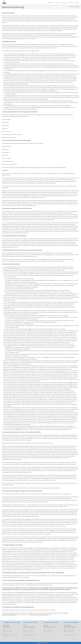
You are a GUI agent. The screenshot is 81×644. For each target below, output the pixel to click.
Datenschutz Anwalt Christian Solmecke (39, 615)
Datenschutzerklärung (75, 7)
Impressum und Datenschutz (70, 635)
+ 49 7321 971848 (9, 632)
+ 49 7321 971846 (9, 630)
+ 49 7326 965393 (70, 630)
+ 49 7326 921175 (49, 630)
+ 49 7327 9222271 (29, 632)
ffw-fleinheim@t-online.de (31, 635)
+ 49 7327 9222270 (29, 630)
